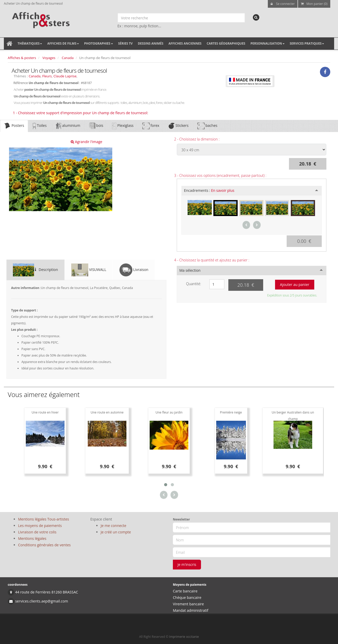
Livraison (134, 270)
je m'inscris (187, 564)
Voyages (49, 58)
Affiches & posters (22, 58)
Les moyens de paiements (40, 526)
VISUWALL (89, 270)
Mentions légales (32, 538)
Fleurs (47, 76)
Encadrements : (209, 190)
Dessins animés (151, 43)
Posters (14, 126)
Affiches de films (63, 43)
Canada (68, 58)
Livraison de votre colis (37, 532)
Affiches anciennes (185, 43)
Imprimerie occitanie (184, 637)
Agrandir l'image (87, 142)
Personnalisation (268, 43)
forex (151, 126)
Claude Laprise (65, 76)
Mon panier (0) (314, 4)
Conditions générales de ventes (44, 545)
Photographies (99, 43)
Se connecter (283, 4)
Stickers (178, 126)
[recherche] (256, 17)
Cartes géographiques (226, 43)
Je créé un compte (116, 532)
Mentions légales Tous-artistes (43, 519)
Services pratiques (307, 43)
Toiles (40, 126)
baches (207, 126)
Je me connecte (113, 526)
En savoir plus (223, 190)
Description (35, 270)
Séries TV (125, 43)
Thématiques (30, 43)
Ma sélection (190, 270)
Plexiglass (123, 126)
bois (96, 126)
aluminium (68, 126)
